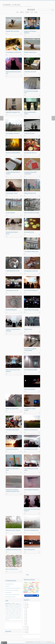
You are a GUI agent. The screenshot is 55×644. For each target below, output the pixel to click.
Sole (37, 591)
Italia (33, 587)
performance (10, 615)
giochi (21, 612)
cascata (8, 611)
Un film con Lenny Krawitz (30, 389)
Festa (37, 593)
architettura (20, 608)
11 (25, 610)
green (8, 613)
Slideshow (27, 12)
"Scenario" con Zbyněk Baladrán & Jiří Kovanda (13, 330)
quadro (11, 616)
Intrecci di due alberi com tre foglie (32, 213)
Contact (36, 12)
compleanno (16, 606)
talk (15, 617)
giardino (12, 607)
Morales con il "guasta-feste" (12, 409)
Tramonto (30, 589)
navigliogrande (12, 614)
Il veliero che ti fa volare (29, 133)
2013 (26, 607)
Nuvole (25, 586)
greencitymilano (18, 607)
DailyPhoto (8, 604)
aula (11, 609)
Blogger (53, 642)
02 (25, 623)
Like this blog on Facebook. (31, 10)
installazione (7, 606)
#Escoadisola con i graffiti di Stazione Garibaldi (30, 350)
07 (25, 616)
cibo (11, 611)
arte (15, 605)
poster (18, 615)
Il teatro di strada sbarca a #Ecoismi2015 (12, 590)
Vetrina (38, 590)
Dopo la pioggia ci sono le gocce (13, 133)
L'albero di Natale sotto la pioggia (31, 310)
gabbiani (14, 612)
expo (21, 611)
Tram (37, 584)
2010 (26, 630)
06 (25, 618)
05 (25, 619)
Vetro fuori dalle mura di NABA (31, 370)
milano (12, 606)
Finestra (32, 585)
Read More (21, 34)
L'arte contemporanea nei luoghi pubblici (31, 470)
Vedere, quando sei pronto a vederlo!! (30, 113)
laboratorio (17, 613)
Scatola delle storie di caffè (30, 72)
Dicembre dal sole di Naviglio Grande (14, 550)
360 (10, 608)
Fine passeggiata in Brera (9, 584)
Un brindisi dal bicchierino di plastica (12, 233)
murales (20, 613)
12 (25, 609)
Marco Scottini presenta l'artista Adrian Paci (13, 371)
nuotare (6, 615)
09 (25, 613)
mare (11, 605)
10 (25, 612)
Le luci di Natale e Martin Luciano (31, 252)
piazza (14, 615)
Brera (25, 589)
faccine (8, 612)
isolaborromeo (12, 613)
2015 (26, 604)
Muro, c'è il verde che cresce (12, 569)
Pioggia (32, 591)
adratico (13, 608)
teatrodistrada (19, 617)
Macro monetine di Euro (29, 232)
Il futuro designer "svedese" (12, 193)
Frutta (37, 587)
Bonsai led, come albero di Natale (13, 153)
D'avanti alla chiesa (8, 593)
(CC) (34, 642)
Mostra (26, 592)
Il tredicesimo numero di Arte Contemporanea (30, 173)
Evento (29, 583)
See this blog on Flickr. (33, 10)
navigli (8, 614)
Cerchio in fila (7, 586)
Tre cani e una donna (10, 213)
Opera (34, 593)
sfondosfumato (7, 617)
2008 (26, 633)
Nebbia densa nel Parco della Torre (13, 530)
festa (8, 607)
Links (32, 12)
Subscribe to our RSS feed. (27, 10)
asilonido (8, 609)
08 (25, 615)
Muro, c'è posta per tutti (29, 550)
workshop (7, 619)
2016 (26, 603)
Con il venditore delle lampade (12, 430)
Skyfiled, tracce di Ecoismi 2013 (31, 430)
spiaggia (17, 604)
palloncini (7, 608)
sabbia (15, 616)
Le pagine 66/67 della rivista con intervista (13, 173)
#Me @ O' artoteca (28, 329)
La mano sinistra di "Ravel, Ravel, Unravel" (12, 595)
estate (21, 606)
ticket (6, 618)
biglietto (15, 609)
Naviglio (31, 584)
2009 (26, 631)
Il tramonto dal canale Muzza (12, 449)
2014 (26, 606)
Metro (34, 590)
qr (7, 616)
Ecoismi (26, 591)
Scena (37, 585)
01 (25, 625)
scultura (19, 616)
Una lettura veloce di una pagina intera (31, 92)
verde (14, 618)
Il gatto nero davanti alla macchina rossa (13, 73)
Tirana (38, 589)
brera (18, 609)
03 (25, 622)
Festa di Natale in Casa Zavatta (31, 449)
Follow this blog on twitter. (29, 10)
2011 (26, 628)
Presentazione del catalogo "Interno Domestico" (32, 510)
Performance (26, 585)
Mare (37, 586)
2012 (26, 627)
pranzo (21, 615)
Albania (34, 589)
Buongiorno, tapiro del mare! (30, 52)
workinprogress (18, 618)
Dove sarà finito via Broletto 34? (31, 291)
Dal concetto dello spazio (11, 310)
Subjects (22, 12)
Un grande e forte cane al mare (12, 31)
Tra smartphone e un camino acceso (14, 52)
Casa (26, 584)
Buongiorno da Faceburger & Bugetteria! (30, 32)
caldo (21, 609)
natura (19, 605)
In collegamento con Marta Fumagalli (30, 410)
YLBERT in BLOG (12, 5)
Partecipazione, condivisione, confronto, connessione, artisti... (13, 491)
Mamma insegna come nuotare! (10, 597)
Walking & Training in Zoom (30, 193)
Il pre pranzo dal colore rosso (30, 153)
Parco (38, 583)
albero (16, 608)
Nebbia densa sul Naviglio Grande (31, 530)
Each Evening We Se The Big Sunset (32, 490)
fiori (11, 612)
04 (25, 621)
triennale (10, 618)
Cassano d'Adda (27, 587)
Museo (30, 593)
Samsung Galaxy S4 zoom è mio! (31, 271)
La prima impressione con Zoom (13, 271)
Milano (26, 590)
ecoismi (18, 611)
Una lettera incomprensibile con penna (13, 470)
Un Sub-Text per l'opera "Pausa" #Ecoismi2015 (13, 588)
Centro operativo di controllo (12, 291)
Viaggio (31, 586)
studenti (12, 617)
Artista (26, 583)
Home (17, 12)
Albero (33, 583)
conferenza (14, 611)
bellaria (7, 605)
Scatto (30, 590)
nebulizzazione (18, 614)
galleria (18, 612)
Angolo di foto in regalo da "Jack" (13, 112)
